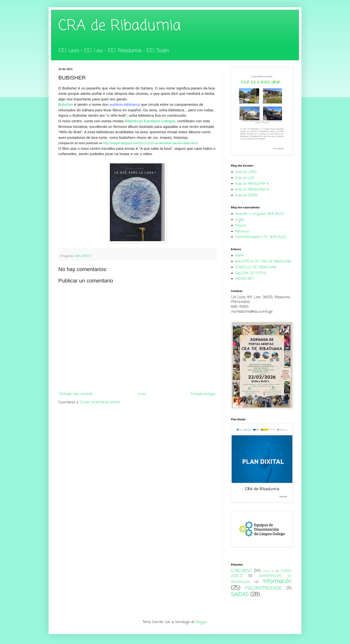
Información (277, 582)
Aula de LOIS (245, 178)
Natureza (242, 232)
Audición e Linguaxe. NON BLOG (260, 214)
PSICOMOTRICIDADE (263, 588)
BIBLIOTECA (83, 256)
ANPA (239, 256)
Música (241, 226)
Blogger (201, 622)
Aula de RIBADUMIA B (252, 190)
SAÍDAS (240, 595)
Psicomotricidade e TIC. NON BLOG (261, 237)
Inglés (240, 220)
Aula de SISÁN (246, 196)
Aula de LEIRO (246, 172)
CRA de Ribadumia (120, 26)
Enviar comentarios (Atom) (100, 402)
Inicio (142, 394)
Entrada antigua (203, 394)
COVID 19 (268, 571)
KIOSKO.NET (244, 279)
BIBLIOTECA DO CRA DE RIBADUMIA (263, 262)
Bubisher (66, 104)
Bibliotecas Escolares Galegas (150, 121)
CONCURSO (241, 571)
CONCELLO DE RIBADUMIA (256, 268)
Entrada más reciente (76, 394)
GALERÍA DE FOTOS (251, 273)
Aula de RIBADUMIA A (252, 184)
